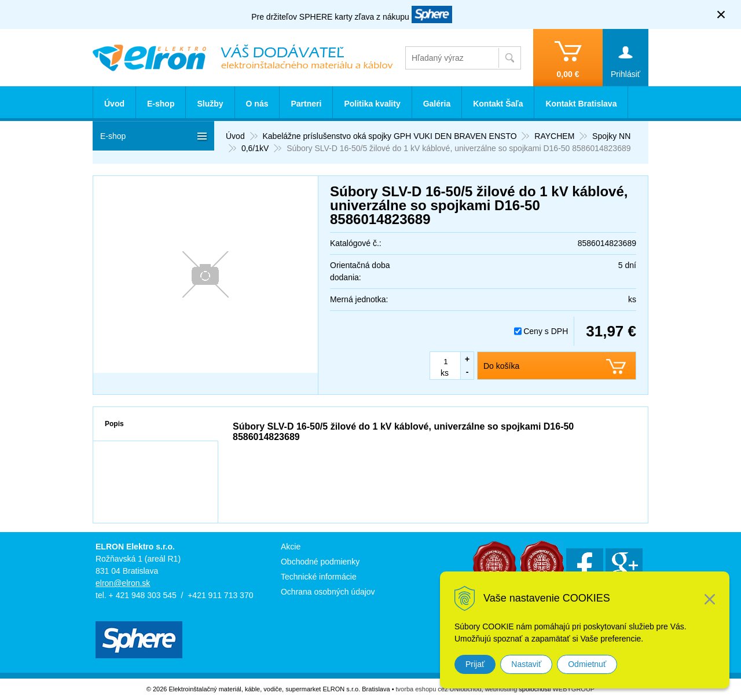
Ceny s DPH (546, 331)
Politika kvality (372, 104)
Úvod (114, 104)
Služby (210, 104)
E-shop (161, 104)
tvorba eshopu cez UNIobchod (439, 689)
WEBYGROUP (573, 689)
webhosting (501, 689)
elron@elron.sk (123, 583)
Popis (114, 424)
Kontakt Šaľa (498, 104)
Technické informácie (319, 577)
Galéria (437, 104)
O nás (257, 104)
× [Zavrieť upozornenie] (721, 14)
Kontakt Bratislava (581, 104)
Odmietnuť (587, 664)
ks (445, 373)
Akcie (291, 547)
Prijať (475, 664)
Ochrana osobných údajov (328, 592)
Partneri (306, 104)
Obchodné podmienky (320, 562)
